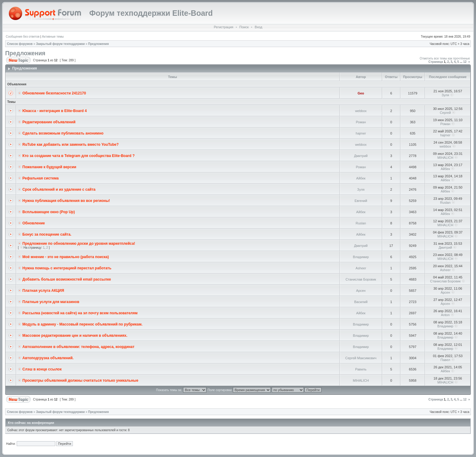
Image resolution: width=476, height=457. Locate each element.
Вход (258, 27)
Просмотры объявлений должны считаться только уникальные (80, 380)
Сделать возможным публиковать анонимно (63, 133)
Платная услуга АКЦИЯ (43, 291)
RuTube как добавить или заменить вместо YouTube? (71, 145)
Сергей (445, 113)
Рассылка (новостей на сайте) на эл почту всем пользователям (80, 313)
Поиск (244, 27)
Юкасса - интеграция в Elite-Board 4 (55, 111)
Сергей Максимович (361, 358)
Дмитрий (361, 156)
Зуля (445, 95)
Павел (445, 360)
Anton (445, 315)
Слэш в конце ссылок (42, 369)
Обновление (34, 223)
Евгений (361, 201)
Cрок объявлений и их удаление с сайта (59, 189)
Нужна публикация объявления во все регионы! (66, 201)
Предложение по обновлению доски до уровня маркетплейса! (79, 244)
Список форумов (20, 44)
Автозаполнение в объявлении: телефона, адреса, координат (78, 347)
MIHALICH (445, 158)
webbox (361, 111)
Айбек (445, 169)
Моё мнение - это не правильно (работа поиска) (66, 257)
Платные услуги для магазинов (51, 302)
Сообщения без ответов (23, 37)
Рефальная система (41, 178)
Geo (361, 93)
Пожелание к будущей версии (49, 167)
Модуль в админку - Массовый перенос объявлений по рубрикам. (83, 324)
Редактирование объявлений (49, 122)
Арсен (361, 291)
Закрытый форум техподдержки (61, 44)
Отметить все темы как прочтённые (445, 58)
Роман (361, 122)
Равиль (361, 369)
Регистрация (223, 27)
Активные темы (53, 37)
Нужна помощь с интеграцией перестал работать (67, 268)
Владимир (361, 257)
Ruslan (445, 203)
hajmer (361, 133)
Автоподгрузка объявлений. (48, 358)
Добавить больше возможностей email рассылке (67, 279)
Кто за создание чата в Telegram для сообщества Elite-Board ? (79, 156)
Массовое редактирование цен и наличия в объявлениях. (75, 336)
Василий (361, 302)
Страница (436, 62)
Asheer (361, 268)
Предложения (98, 44)
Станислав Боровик (361, 279)
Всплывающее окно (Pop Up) (49, 212)
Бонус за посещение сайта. (47, 234)
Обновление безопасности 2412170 (54, 93)
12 (465, 62)
